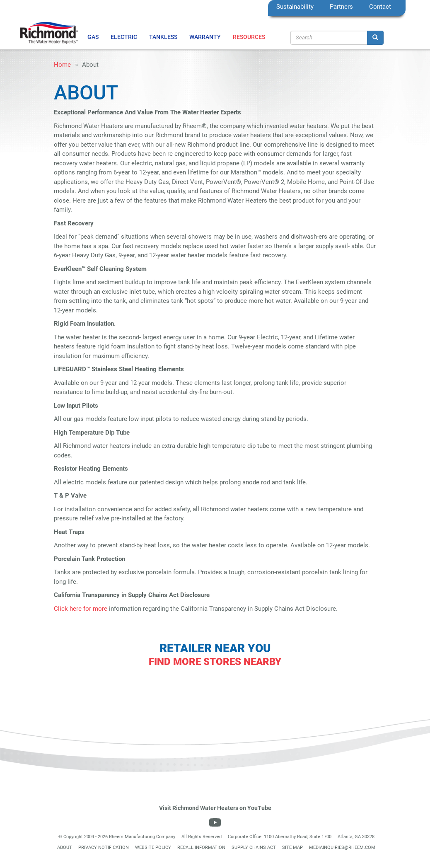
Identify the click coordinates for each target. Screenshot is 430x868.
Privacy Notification (104, 847)
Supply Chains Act (254, 847)
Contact (380, 7)
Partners (341, 7)
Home (62, 65)
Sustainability (295, 7)
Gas (93, 37)
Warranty (205, 37)
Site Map (292, 847)
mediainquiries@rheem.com (342, 847)
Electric (124, 37)
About (65, 847)
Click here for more (81, 609)
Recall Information (201, 847)
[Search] (375, 38)
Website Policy (153, 847)
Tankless (163, 37)
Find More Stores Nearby (215, 662)
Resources (249, 37)
